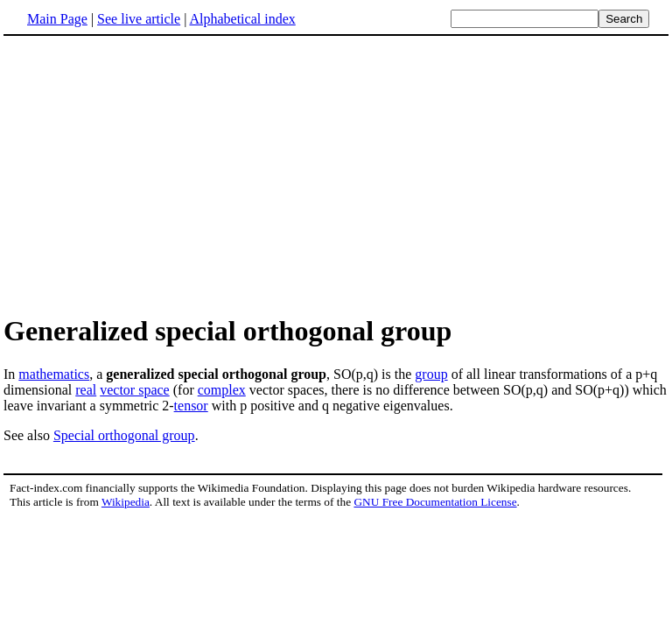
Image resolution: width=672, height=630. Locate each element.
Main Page (57, 19)
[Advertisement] (336, 174)
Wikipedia (126, 502)
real (86, 390)
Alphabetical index (242, 19)
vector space (135, 390)
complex (222, 390)
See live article (139, 19)
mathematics (54, 374)
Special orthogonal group (124, 435)
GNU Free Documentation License (435, 502)
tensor (191, 406)
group (431, 374)
